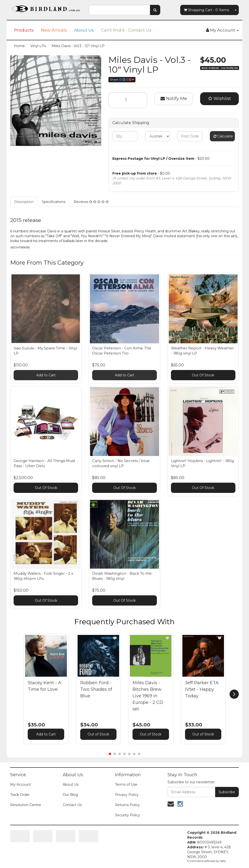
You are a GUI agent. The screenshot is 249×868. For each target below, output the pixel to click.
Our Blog (70, 795)
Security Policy (128, 815)
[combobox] (119, 10)
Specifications (54, 202)
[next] (234, 694)
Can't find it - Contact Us (126, 30)
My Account (21, 784)
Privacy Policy (127, 795)
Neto (223, 861)
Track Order (20, 795)
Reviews (91, 202)
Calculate (223, 136)
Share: (122, 80)
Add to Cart (46, 375)
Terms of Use (126, 784)
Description (24, 202)
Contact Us (72, 805)
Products (24, 30)
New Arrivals (54, 30)
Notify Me (174, 99)
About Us (84, 30)
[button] (62, 638)
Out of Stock (98, 734)
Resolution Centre (26, 805)
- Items (206, 10)
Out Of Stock (203, 375)
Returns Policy (127, 805)
